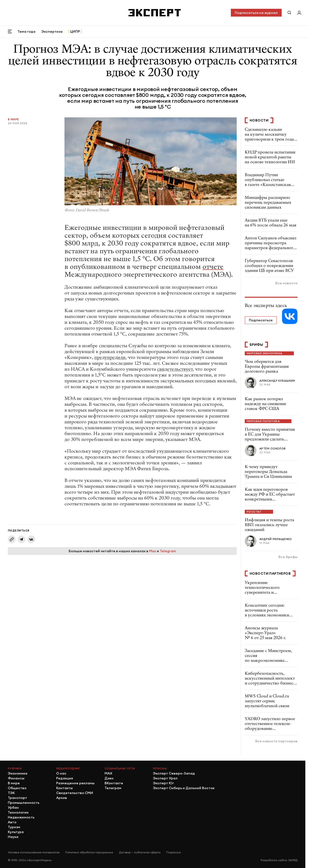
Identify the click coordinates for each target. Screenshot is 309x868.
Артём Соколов (273, 449)
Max (153, 551)
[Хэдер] (155, 13)
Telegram (168, 551)
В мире (13, 119)
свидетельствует (175, 369)
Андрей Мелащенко (276, 539)
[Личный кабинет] (299, 13)
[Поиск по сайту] (289, 13)
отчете (213, 267)
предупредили (110, 357)
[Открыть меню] (10, 31)
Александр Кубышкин (277, 381)
